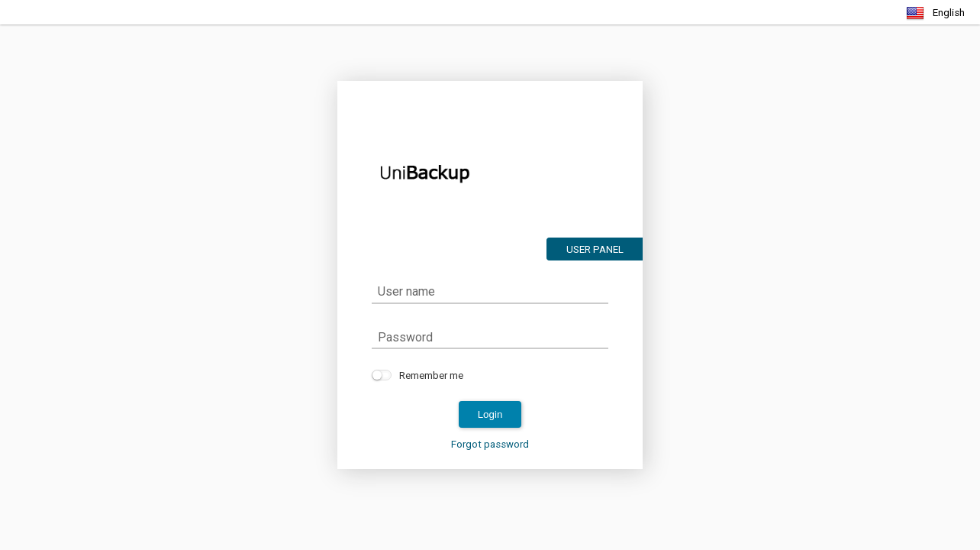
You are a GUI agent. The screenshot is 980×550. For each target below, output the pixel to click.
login (490, 414)
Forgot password (490, 444)
